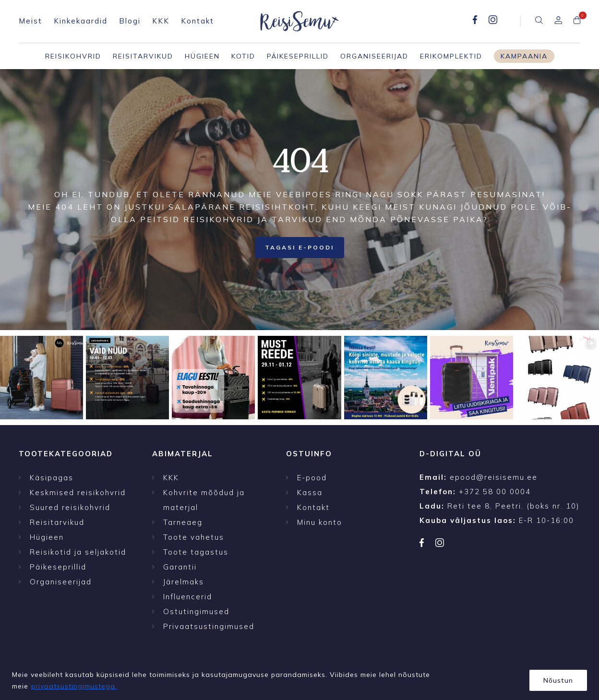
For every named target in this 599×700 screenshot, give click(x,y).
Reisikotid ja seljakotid (78, 552)
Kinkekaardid (81, 21)
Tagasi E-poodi (299, 247)
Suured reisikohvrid (70, 507)
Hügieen (202, 56)
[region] (299, 677)
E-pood (312, 478)
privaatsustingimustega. (74, 686)
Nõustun (558, 680)
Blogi (130, 21)
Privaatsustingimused (209, 626)
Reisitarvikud (143, 56)
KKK (161, 21)
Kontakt (198, 21)
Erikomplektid (451, 56)
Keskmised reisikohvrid (78, 492)
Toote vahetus (194, 537)
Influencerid (188, 597)
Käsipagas (52, 478)
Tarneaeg (183, 522)
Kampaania (524, 56)
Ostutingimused (196, 611)
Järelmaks (184, 582)
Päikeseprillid (298, 56)
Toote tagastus (196, 552)
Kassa (310, 492)
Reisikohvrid (73, 56)
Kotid (243, 56)
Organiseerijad (374, 56)
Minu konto (320, 522)
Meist (30, 21)
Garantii (180, 567)
